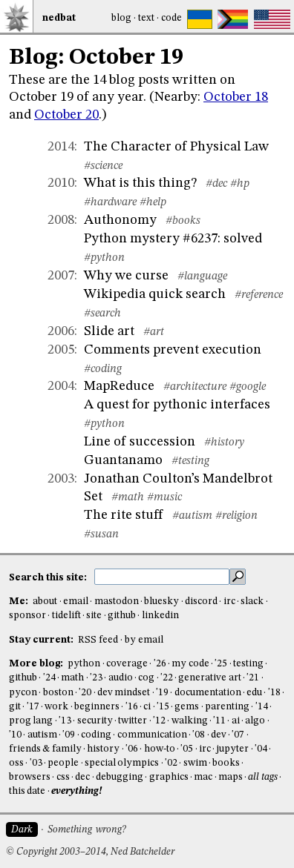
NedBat (59, 18)
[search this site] (162, 577)
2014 (61, 147)
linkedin (160, 616)
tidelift (66, 616)
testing (248, 664)
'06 (132, 749)
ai (236, 721)
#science (103, 166)
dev (219, 735)
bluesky (161, 602)
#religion (236, 516)
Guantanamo (123, 460)
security (95, 721)
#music (164, 497)
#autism (192, 516)
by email (144, 640)
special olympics (122, 763)
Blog (121, 18)
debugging (120, 777)
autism (42, 735)
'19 (162, 693)
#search (102, 314)
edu (254, 693)
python (84, 664)
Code (171, 18)
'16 (132, 707)
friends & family (45, 749)
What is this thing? (140, 183)
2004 (61, 386)
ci (147, 707)
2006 (61, 331)
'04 (261, 749)
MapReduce (119, 386)
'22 (167, 678)
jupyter (232, 749)
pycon (23, 693)
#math (128, 497)
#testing (190, 461)
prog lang (31, 721)
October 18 (236, 97)
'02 (171, 763)
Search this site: (49, 577)
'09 (69, 735)
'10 (15, 735)
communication (152, 735)
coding (96, 735)
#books (183, 221)
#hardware (110, 202)
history (103, 749)
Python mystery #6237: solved (173, 239)
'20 (85, 693)
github (122, 616)
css (63, 777)
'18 (274, 693)
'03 (36, 763)
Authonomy (120, 220)
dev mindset (124, 693)
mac (203, 777)
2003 (61, 479)
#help (153, 202)
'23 (96, 678)
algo (255, 721)
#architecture (195, 387)
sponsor (27, 616)
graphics (169, 777)
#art (154, 332)
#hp (240, 184)
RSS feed (98, 640)
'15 (163, 707)
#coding (103, 369)
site (94, 616)
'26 (160, 664)
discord (201, 602)
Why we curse (126, 276)
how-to (160, 749)
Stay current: (42, 640)
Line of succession (140, 442)
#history (224, 443)
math (72, 678)
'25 (221, 664)
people (63, 763)
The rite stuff (124, 515)
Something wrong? (86, 830)
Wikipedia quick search (155, 294)
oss (16, 763)
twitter (133, 721)
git (15, 707)
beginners (97, 707)
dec (82, 777)
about (45, 602)
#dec (216, 184)
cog (146, 678)
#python (104, 258)
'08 (199, 735)
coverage (127, 664)
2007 (61, 276)
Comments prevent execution (173, 350)
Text (146, 18)
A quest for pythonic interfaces (177, 405)
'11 (219, 721)
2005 (61, 350)
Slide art (109, 331)
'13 (65, 721)
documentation (208, 693)
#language (202, 276)
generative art (209, 678)
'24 (49, 678)
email (76, 602)
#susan (101, 534)
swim (195, 763)
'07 (238, 735)
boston (58, 693)
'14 (262, 707)
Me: (20, 602)
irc (229, 602)
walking (190, 721)
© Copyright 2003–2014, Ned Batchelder (90, 852)
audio (121, 678)
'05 (187, 749)
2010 (61, 183)
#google (248, 387)
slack (252, 602)
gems (187, 707)
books (226, 763)
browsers (30, 777)
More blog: (37, 664)
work (56, 707)
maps (231, 777)
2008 (61, 220)
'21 (253, 678)
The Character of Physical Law (176, 147)
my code (190, 664)
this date (27, 791)
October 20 (66, 115)
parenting (227, 707)
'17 (33, 707)
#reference (259, 295)
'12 (159, 721)
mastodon (117, 602)
